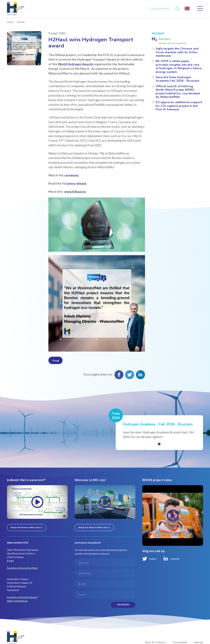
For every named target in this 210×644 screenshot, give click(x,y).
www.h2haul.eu (75, 192)
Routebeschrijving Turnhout (22, 568)
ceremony (71, 175)
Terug (55, 360)
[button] (159, 444)
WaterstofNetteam (17, 601)
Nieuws (21, 22)
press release (77, 183)
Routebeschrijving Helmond (22, 597)
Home (10, 22)
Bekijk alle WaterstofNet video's (27, 527)
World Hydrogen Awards (75, 64)
